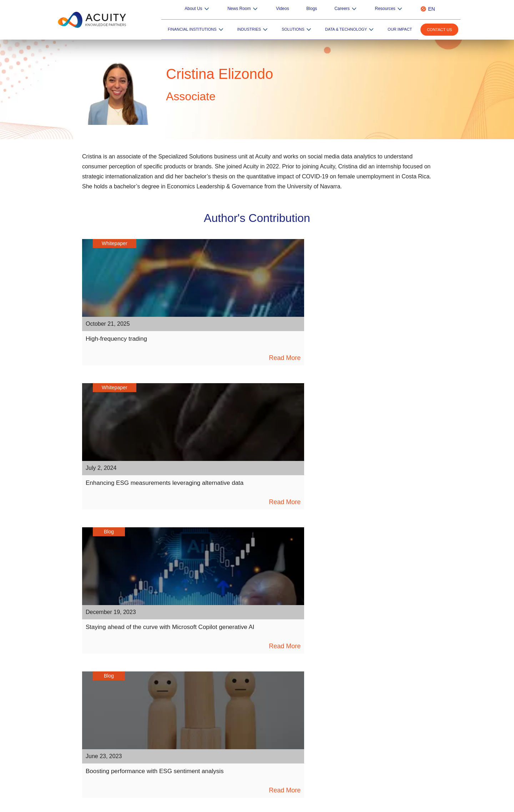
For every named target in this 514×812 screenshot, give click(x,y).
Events (160, 720)
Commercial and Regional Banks (364, 720)
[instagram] (316, 616)
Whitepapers (167, 655)
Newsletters (166, 710)
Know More (235, 756)
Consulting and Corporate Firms (364, 729)
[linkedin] (198, 616)
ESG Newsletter (170, 729)
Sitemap (339, 805)
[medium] (277, 616)
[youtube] (257, 616)
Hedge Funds (342, 664)
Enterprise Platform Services (254, 682)
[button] (272, 698)
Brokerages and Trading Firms (361, 682)
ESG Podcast (167, 738)
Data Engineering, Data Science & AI (263, 673)
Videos (311, 9)
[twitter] (238, 616)
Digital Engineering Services (254, 664)
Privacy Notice (377, 805)
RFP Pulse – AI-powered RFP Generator (267, 732)
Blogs (334, 9)
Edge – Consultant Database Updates (264, 723)
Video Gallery (167, 692)
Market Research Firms (353, 738)
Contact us (441, 30)
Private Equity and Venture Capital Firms (373, 692)
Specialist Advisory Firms (355, 710)
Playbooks (163, 682)
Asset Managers (345, 655)
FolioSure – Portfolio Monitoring (258, 714)
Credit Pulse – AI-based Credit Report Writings (265, 744)
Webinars (163, 701)
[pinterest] (296, 616)
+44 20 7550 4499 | (340, 786)
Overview (232, 655)
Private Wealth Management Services (369, 673)
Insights (161, 664)
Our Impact (403, 29)
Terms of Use (419, 805)
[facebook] (218, 616)
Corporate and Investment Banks (365, 701)
